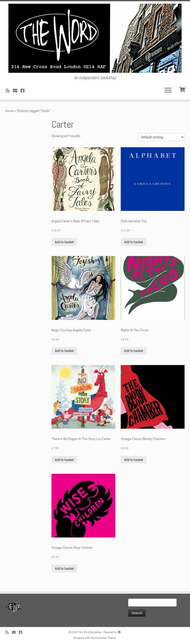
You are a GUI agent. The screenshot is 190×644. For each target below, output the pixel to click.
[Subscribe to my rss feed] (9, 91)
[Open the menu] (168, 91)
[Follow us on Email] (17, 91)
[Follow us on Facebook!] (24, 91)
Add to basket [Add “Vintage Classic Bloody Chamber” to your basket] (134, 460)
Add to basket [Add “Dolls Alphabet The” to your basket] (134, 242)
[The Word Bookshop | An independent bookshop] (95, 38)
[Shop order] (161, 137)
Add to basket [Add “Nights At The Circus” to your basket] (134, 351)
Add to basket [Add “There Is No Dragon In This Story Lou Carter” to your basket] (64, 460)
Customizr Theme (106, 638)
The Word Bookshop (90, 632)
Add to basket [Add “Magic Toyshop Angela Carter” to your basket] (64, 351)
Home (10, 111)
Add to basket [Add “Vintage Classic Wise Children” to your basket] (64, 569)
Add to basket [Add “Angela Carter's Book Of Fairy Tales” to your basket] (64, 242)
